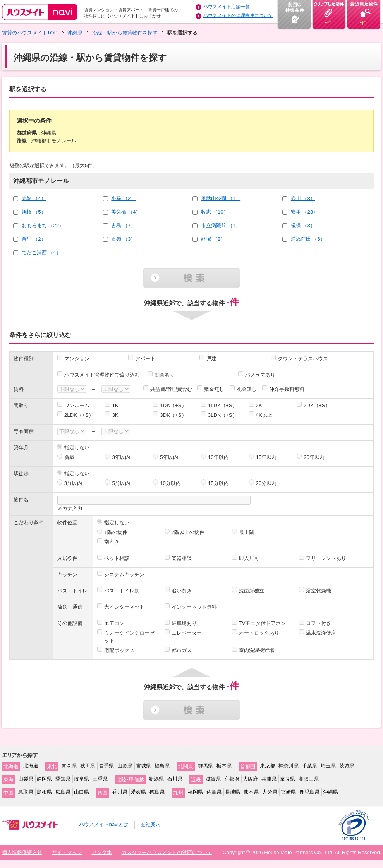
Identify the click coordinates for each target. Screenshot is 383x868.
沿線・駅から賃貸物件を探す (125, 33)
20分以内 (266, 483)
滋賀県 (213, 779)
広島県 (63, 792)
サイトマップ (67, 852)
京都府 (232, 779)
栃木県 (224, 766)
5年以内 (169, 457)
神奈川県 (289, 766)
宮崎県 (288, 792)
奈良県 (288, 779)
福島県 (162, 766)
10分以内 (170, 483)
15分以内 (218, 483)
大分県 (270, 792)
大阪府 (250, 779)
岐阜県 (82, 779)
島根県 (44, 792)
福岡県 (195, 792)
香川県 (120, 792)
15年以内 (266, 457)
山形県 (125, 766)
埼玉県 (328, 766)
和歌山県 (309, 779)
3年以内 (121, 457)
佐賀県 (214, 792)
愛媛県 (138, 792)
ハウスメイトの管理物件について (238, 15)
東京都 (267, 766)
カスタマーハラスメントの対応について (167, 852)
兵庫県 (269, 779)
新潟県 (156, 779)
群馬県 (205, 766)
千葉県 (310, 766)
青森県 (69, 766)
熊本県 (251, 792)
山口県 (82, 792)
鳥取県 (26, 792)
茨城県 (347, 766)
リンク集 (102, 852)
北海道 (31, 766)
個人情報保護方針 (22, 852)
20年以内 (314, 457)
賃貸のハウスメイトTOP (30, 33)
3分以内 (73, 483)
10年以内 (218, 457)
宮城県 (143, 766)
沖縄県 (75, 33)
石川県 (175, 779)
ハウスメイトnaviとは (104, 824)
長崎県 (233, 792)
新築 (69, 457)
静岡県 (44, 779)
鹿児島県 (309, 792)
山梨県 (26, 779)
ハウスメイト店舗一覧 (227, 7)
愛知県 (63, 779)
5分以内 (121, 483)
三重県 (100, 779)
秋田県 (88, 766)
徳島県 (157, 792)
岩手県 (106, 766)
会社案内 (151, 824)
